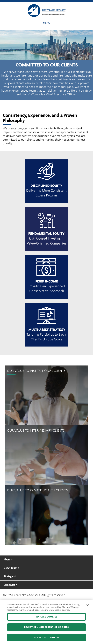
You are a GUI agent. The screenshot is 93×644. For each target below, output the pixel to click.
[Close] (88, 605)
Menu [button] (47, 23)
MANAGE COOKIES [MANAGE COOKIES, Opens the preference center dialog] (46, 617)
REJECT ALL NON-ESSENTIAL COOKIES (46, 627)
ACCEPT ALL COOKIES (47, 637)
